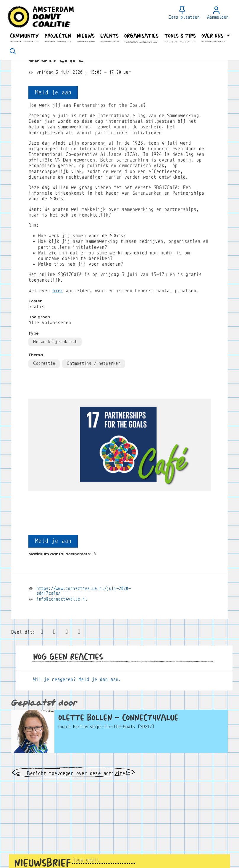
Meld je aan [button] (53, 92)
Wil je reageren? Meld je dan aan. (77, 679)
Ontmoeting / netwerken (93, 363)
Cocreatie (44, 363)
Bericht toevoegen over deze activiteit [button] (73, 773)
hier (58, 291)
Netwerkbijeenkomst (55, 342)
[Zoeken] (13, 52)
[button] (24, 36)
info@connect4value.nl (62, 599)
